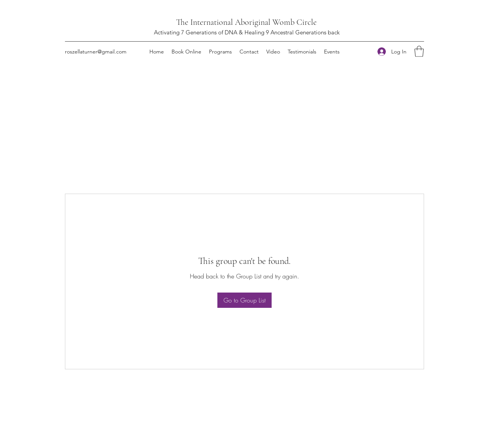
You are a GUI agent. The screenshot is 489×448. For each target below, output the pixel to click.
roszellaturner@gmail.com (96, 52)
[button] (419, 51)
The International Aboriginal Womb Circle (246, 22)
